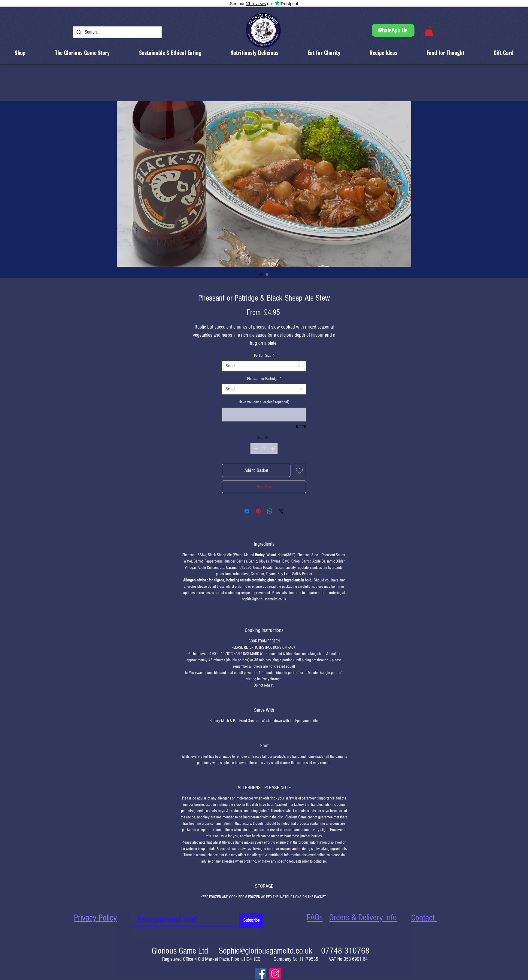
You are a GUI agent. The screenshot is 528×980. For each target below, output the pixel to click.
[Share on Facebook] (247, 511)
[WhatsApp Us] (393, 30)
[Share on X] (281, 511)
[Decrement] (255, 449)
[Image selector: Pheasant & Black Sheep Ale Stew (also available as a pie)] (261, 275)
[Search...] (117, 32)
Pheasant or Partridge (264, 379)
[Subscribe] (251, 920)
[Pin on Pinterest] (258, 511)
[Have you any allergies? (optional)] (264, 415)
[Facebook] (261, 974)
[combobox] (264, 366)
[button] (429, 31)
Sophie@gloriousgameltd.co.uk (266, 951)
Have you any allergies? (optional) (264, 402)
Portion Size (264, 356)
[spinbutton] (264, 449)
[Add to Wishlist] (299, 470)
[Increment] (273, 449)
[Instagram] (275, 974)
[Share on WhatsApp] (270, 511)
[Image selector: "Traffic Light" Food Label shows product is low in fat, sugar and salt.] (267, 275)
